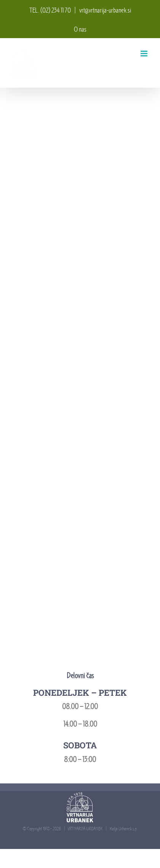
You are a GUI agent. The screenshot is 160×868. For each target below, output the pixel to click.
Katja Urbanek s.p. (123, 829)
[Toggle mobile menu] (145, 54)
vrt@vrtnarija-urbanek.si (105, 10)
